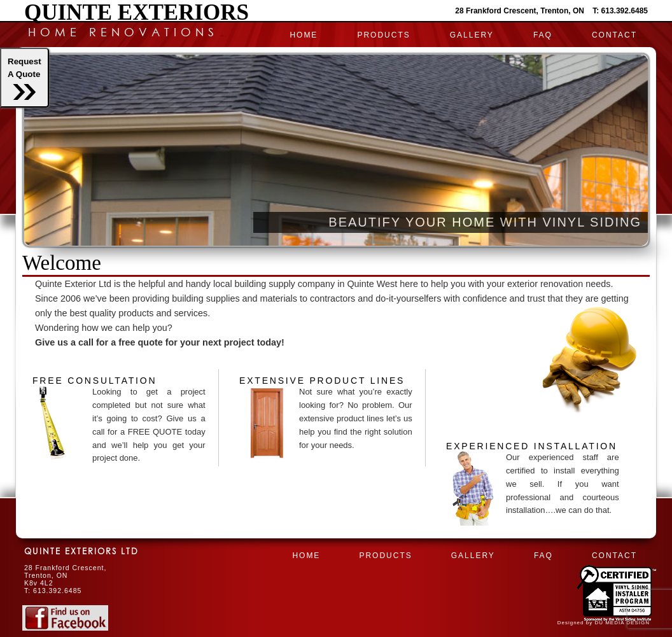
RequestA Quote (24, 78)
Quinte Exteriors (136, 12)
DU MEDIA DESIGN (622, 623)
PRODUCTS (383, 35)
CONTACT (614, 35)
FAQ (543, 35)
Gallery (472, 35)
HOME (304, 35)
